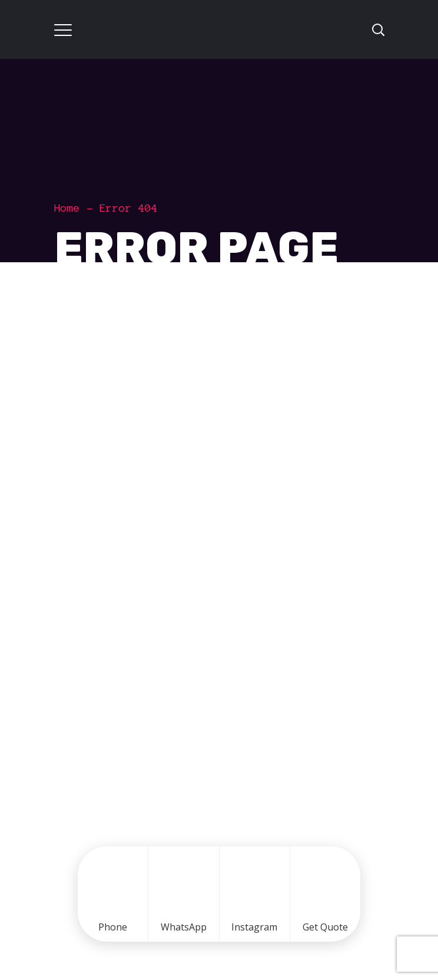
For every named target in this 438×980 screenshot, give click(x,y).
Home (67, 208)
